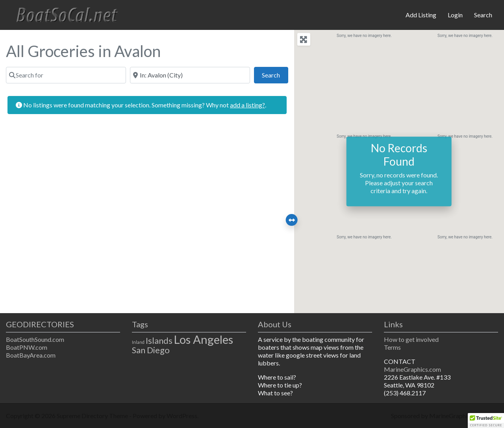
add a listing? (247, 105)
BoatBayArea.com (31, 355)
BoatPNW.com (27, 347)
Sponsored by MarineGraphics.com (439, 416)
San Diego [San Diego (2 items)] (151, 350)
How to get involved (411, 339)
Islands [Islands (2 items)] (159, 340)
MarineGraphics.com (412, 369)
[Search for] (66, 75)
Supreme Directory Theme (93, 416)
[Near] (190, 75)
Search (483, 15)
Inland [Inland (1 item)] (138, 342)
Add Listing (421, 15)
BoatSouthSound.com (35, 339)
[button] (486, 421)
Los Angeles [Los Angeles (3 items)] (203, 339)
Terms (392, 347)
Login (455, 15)
